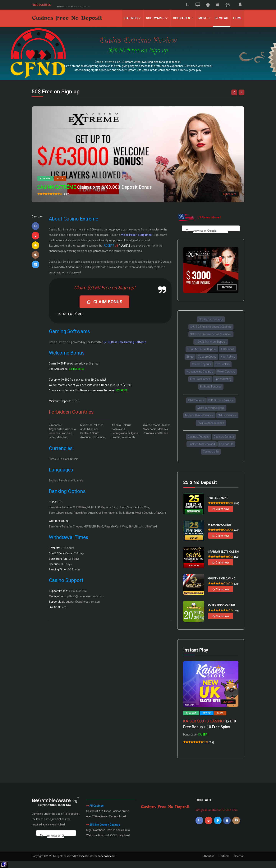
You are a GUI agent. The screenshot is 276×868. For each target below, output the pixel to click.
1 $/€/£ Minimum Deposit (211, 342)
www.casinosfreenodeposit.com (96, 856)
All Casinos (228, 349)
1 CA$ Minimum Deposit (202, 349)
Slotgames (145, 235)
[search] (210, 231)
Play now (45, 179)
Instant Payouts (202, 364)
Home (238, 18)
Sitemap (239, 856)
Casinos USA (211, 452)
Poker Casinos (226, 372)
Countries (181, 18)
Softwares (155, 18)
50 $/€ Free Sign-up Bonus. (74, 5)
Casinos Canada (224, 437)
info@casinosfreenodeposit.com (217, 810)
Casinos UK (226, 444)
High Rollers (228, 357)
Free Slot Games (200, 379)
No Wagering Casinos (200, 372)
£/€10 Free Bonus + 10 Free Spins (210, 724)
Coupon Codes (207, 357)
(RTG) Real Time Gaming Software (125, 342)
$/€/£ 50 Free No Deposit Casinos (211, 334)
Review (207, 713)
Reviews (222, 18)
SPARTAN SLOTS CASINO (224, 552)
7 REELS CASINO (218, 498)
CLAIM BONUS (104, 302)
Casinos (131, 18)
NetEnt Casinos (227, 415)
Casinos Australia (199, 437)
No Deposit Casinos (211, 319)
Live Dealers (223, 364)
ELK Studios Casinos (221, 400)
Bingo (190, 357)
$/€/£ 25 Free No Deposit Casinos (211, 327)
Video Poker (129, 235)
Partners (224, 856)
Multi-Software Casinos (199, 415)
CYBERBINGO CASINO (222, 605)
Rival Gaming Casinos (211, 423)
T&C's (60, 179)
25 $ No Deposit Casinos (105, 825)
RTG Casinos (196, 400)
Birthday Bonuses (211, 387)
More (203, 18)
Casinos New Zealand (202, 444)
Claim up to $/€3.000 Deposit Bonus (95, 187)
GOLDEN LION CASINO (222, 578)
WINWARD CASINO (220, 525)
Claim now (221, 509)
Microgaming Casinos (211, 408)
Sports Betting (223, 379)
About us (209, 856)
